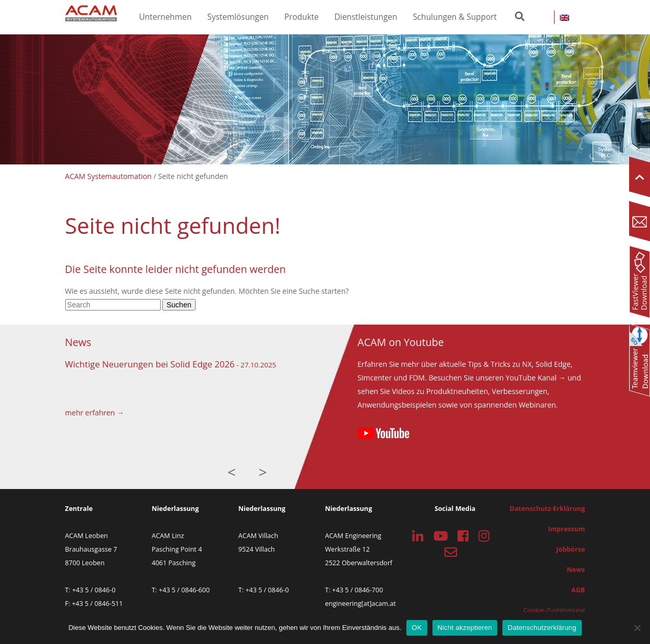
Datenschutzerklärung (542, 628)
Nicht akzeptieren (465, 628)
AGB (578, 590)
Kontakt (558, 41)
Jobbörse (570, 549)
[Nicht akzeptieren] (637, 628)
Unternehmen (165, 17)
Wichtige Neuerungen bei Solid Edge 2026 (150, 364)
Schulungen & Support (455, 17)
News (576, 570)
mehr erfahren (90, 413)
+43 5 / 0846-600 (184, 590)
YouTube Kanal (531, 378)
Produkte (302, 17)
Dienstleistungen (366, 17)
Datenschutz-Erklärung (547, 509)
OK (417, 628)
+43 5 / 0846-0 (94, 590)
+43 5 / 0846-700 (358, 590)
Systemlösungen (238, 17)
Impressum (567, 529)
